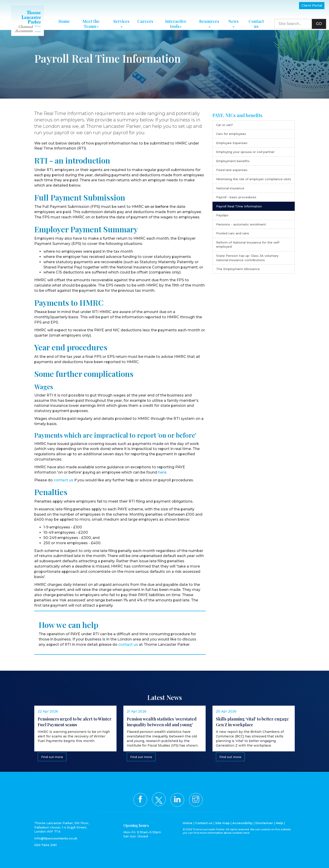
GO (319, 21)
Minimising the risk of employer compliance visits (254, 179)
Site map (222, 823)
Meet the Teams (91, 21)
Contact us (256, 21)
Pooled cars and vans (233, 233)
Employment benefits (233, 161)
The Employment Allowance (238, 269)
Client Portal (312, 5)
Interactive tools (176, 21)
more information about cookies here (225, 833)
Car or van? (225, 125)
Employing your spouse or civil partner (245, 152)
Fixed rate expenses (232, 170)
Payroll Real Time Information (239, 206)
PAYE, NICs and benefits (237, 115)
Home (64, 18)
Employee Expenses (232, 143)
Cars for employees (231, 134)
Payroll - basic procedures (236, 197)
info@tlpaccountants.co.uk (56, 838)
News (233, 20)
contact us (64, 480)
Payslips (222, 215)
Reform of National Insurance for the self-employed (248, 245)
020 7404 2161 (45, 845)
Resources (209, 20)
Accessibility (243, 823)
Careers (145, 18)
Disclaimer (264, 823)
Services (121, 20)
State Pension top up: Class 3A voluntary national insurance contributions (247, 258)
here (162, 472)
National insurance (230, 188)
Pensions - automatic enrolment (241, 224)
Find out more (52, 758)
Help (279, 823)
